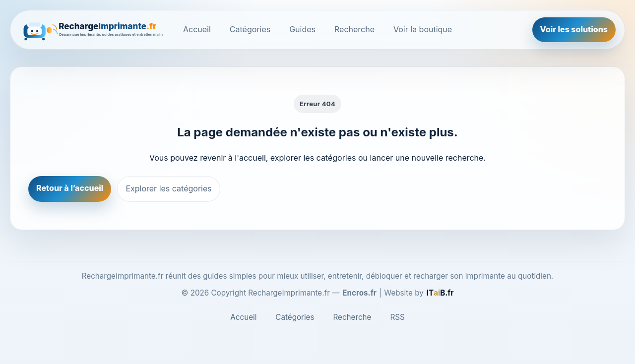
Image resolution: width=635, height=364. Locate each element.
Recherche (354, 29)
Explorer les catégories (168, 188)
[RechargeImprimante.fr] (94, 30)
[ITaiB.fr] (440, 293)
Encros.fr (359, 293)
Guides (302, 29)
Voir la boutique (423, 29)
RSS (397, 317)
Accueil (197, 29)
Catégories (250, 29)
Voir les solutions (574, 29)
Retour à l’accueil (70, 188)
